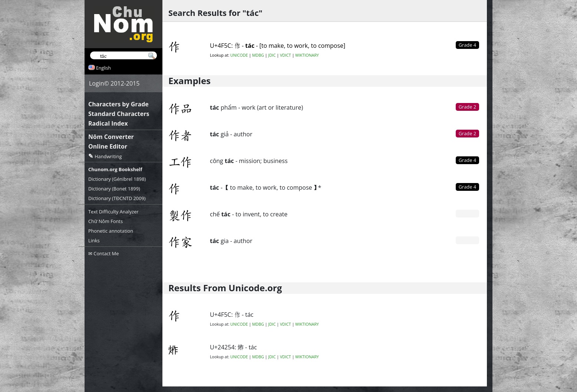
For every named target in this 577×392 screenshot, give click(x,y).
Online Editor (108, 146)
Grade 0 (467, 213)
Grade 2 (467, 107)
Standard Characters (119, 114)
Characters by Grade (118, 104)
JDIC (272, 55)
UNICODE (239, 55)
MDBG (258, 55)
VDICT (286, 55)
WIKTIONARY (307, 55)
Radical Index (108, 123)
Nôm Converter (111, 137)
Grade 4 (467, 160)
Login (97, 83)
